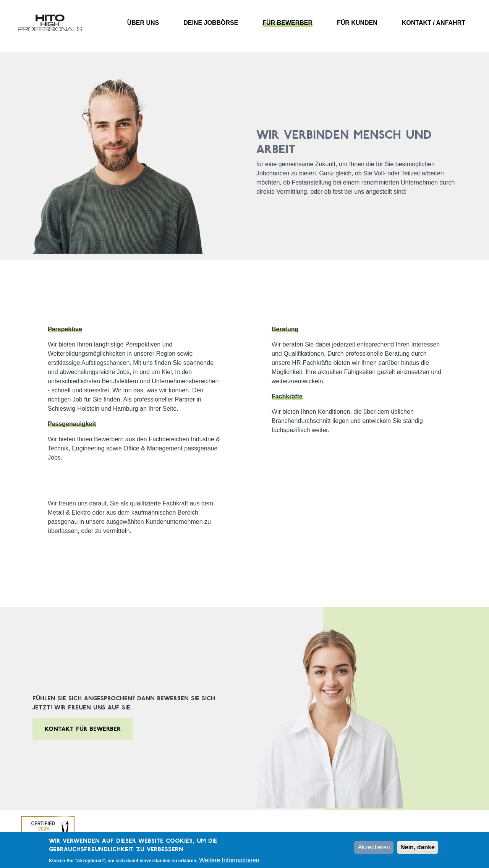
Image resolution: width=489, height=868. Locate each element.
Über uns (143, 23)
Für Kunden (357, 23)
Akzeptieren (374, 850)
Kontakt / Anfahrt (434, 23)
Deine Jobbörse (211, 23)
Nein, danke (418, 850)
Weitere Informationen (229, 863)
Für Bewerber (287, 23)
